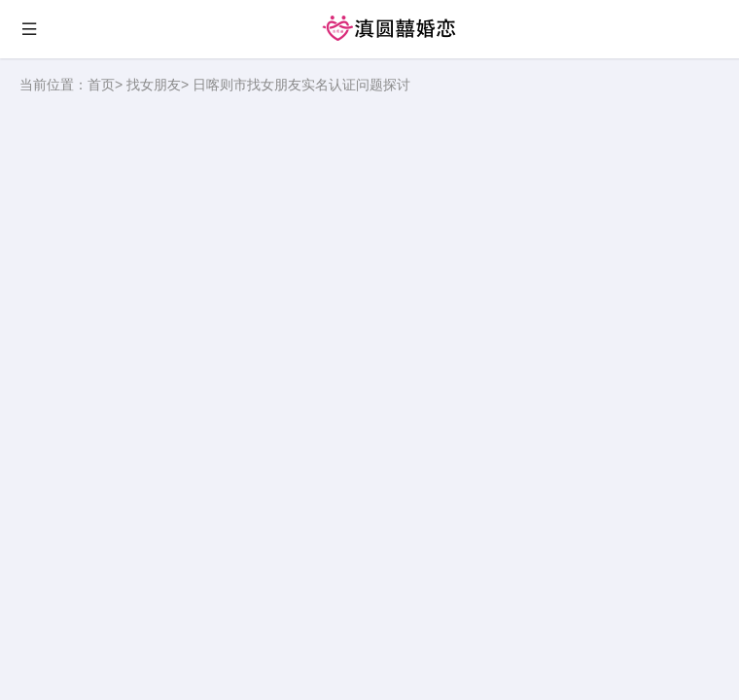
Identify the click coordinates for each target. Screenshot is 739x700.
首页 (101, 85)
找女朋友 (154, 85)
